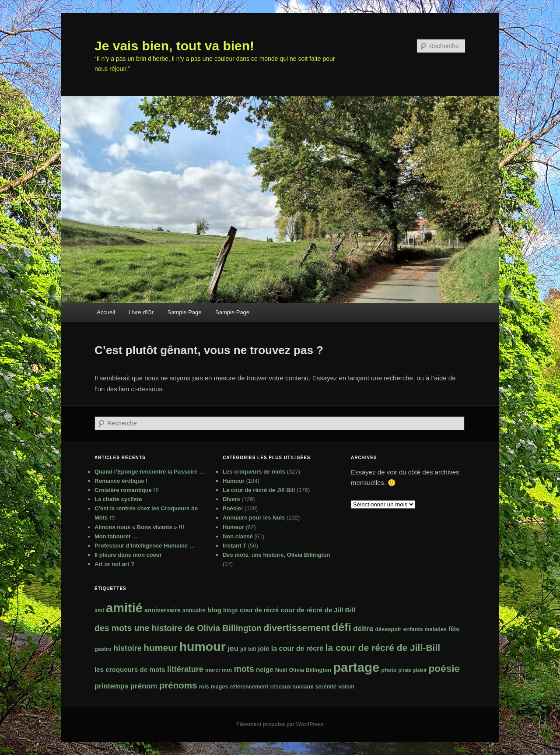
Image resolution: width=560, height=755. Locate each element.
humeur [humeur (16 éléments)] (160, 648)
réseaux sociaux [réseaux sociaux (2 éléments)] (292, 687)
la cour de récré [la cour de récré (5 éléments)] (297, 648)
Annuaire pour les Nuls (254, 518)
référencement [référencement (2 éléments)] (249, 687)
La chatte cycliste (118, 499)
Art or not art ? (114, 564)
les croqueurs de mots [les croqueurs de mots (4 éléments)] (130, 669)
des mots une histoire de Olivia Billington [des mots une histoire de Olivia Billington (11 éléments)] (178, 628)
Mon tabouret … (116, 536)
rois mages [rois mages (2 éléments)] (214, 687)
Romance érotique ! (121, 481)
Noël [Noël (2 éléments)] (281, 670)
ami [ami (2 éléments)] (99, 611)
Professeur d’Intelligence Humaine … (145, 546)
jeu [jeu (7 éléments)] (233, 648)
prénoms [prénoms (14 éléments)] (178, 685)
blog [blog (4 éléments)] (214, 610)
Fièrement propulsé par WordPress (280, 724)
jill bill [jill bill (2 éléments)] (248, 649)
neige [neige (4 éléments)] (265, 669)
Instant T (234, 546)
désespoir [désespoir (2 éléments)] (388, 629)
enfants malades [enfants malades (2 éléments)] (425, 629)
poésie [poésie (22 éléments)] (444, 669)
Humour (234, 481)
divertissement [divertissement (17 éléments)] (296, 628)
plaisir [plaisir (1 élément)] (420, 670)
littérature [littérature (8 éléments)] (185, 669)
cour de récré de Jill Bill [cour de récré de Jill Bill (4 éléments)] (318, 610)
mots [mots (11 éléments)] (244, 669)
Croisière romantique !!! (127, 490)
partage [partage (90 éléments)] (356, 667)
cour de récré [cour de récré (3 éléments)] (259, 610)
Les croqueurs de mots (254, 472)
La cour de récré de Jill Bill (259, 490)
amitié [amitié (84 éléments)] (124, 608)
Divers (231, 499)
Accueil (106, 312)
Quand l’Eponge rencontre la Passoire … (150, 472)
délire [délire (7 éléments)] (363, 629)
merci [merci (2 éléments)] (213, 670)
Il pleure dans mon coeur (128, 555)
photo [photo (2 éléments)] (389, 670)
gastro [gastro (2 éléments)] (103, 649)
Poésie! (233, 508)
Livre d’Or (141, 312)
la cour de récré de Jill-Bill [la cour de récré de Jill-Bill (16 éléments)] (383, 648)
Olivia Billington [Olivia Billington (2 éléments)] (310, 670)
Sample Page (184, 312)
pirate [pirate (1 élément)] (405, 670)
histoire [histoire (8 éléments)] (128, 648)
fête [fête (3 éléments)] (454, 629)
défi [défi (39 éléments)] (341, 627)
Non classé (238, 536)
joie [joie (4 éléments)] (263, 648)
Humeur (233, 527)
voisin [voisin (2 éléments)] (346, 687)
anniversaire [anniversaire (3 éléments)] (163, 610)
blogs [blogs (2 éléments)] (231, 611)
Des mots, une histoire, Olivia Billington (276, 555)
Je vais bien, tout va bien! (174, 46)
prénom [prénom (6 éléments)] (144, 686)
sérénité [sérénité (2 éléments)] (326, 687)
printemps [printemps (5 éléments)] (112, 686)
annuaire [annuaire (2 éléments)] (194, 611)
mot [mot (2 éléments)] (227, 670)
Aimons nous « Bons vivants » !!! (139, 527)
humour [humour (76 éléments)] (203, 646)
